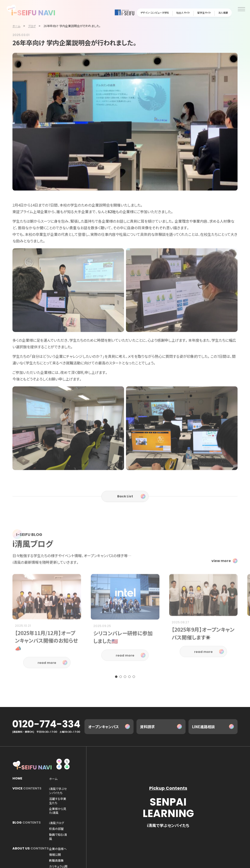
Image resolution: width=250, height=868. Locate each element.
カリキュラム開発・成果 (63, 829)
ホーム (53, 779)
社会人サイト (183, 13)
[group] (47, 642)
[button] (116, 695)
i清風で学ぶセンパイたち (65, 789)
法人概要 (223, 13)
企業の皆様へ (58, 823)
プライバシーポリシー (98, 859)
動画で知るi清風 (59, 813)
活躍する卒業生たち (62, 795)
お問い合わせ (57, 859)
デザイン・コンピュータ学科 (155, 13)
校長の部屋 (76, 807)
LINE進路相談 (203, 728)
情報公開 (77, 823)
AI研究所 (55, 835)
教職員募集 (95, 823)
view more (221, 578)
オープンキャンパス (104, 728)
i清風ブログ (57, 807)
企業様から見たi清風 (93, 795)
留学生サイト (204, 13)
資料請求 (147, 728)
